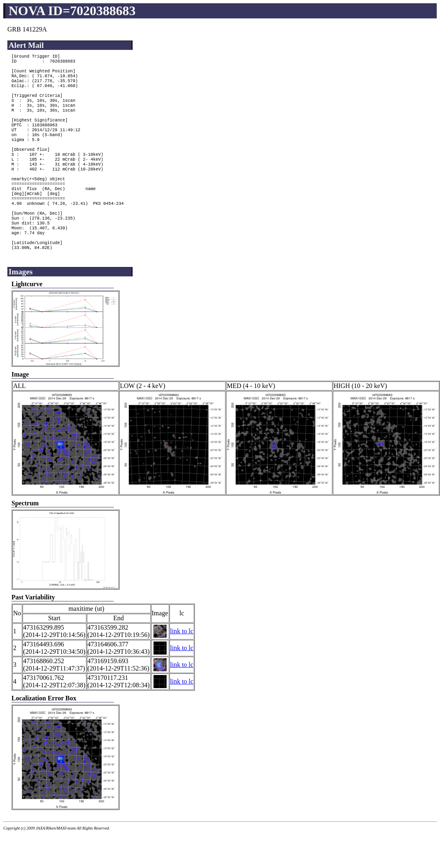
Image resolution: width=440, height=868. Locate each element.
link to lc (182, 665)
